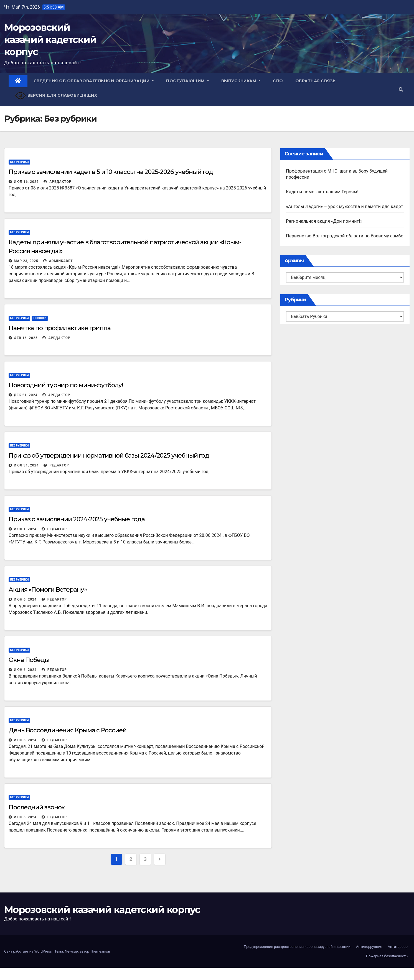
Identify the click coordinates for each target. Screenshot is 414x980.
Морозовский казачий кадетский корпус (50, 40)
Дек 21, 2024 (26, 395)
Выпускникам (241, 81)
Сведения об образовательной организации (94, 81)
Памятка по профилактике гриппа (60, 328)
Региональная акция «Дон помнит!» (324, 221)
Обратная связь (316, 81)
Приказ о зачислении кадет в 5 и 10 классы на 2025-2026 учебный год (111, 172)
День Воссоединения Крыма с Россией (68, 730)
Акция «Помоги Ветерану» (48, 590)
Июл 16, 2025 (26, 182)
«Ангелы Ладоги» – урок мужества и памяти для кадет (344, 206)
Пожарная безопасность (387, 956)
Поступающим (188, 81)
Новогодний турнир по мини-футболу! (66, 385)
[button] (401, 90)
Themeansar (100, 951)
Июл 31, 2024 (26, 465)
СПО (278, 81)
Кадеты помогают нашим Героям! (322, 192)
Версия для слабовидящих (56, 96)
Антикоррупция (369, 947)
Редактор (56, 465)
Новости (40, 318)
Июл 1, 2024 (25, 529)
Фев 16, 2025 (26, 338)
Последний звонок (37, 807)
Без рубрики (19, 162)
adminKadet (58, 261)
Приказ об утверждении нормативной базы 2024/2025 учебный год (109, 456)
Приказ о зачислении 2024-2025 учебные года (77, 519)
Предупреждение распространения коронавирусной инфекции (297, 947)
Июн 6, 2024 (25, 599)
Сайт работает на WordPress (28, 951)
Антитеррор (398, 947)
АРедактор (57, 182)
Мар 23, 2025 (26, 261)
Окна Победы (29, 660)
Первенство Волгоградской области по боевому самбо (345, 236)
